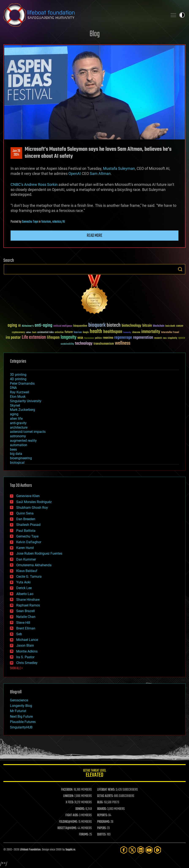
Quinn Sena (25, 513)
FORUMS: (84, 835)
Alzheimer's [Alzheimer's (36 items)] (28, 326)
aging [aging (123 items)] (12, 326)
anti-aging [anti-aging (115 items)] (44, 326)
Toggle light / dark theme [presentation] (182, 15)
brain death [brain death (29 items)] (170, 326)
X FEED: (70, 802)
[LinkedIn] (141, 850)
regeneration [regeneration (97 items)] (143, 338)
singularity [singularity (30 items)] (172, 338)
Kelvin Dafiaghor (29, 542)
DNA (13, 388)
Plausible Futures (23, 722)
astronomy (18, 436)
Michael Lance (27, 640)
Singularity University (26, 401)
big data (16, 454)
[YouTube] (149, 850)
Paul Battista (26, 531)
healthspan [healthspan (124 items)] (113, 332)
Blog (95, 34)
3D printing (18, 375)
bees (13, 449)
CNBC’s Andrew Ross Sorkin (34, 184)
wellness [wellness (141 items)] (123, 343)
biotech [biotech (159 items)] (114, 325)
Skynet (15, 405)
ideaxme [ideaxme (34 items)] (136, 333)
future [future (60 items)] (69, 332)
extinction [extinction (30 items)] (59, 333)
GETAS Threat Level (94, 774)
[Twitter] (132, 850)
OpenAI (75, 173)
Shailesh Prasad (28, 525)
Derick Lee (24, 588)
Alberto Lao (25, 594)
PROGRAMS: (104, 822)
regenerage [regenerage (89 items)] (123, 338)
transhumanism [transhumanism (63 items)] (104, 344)
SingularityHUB (21, 727)
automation (19, 445)
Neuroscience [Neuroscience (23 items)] (89, 338)
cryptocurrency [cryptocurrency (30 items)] (18, 333)
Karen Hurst (25, 548)
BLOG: (100, 802)
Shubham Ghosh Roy (32, 508)
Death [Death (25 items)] (34, 333)
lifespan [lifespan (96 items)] (53, 338)
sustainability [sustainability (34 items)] (67, 344)
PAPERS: (102, 828)
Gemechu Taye (30, 222)
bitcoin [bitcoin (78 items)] (147, 326)
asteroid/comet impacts (28, 432)
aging (14, 414)
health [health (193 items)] (96, 332)
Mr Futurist (18, 711)
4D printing (18, 379)
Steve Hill (23, 623)
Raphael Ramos (28, 605)
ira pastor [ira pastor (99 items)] (13, 338)
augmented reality (23, 441)
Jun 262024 (16, 153)
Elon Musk (18, 397)
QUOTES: (102, 835)
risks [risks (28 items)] (165, 338)
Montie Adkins (27, 651)
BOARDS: (102, 809)
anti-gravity (18, 423)
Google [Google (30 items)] (86, 333)
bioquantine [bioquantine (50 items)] (80, 326)
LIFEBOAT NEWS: (106, 790)
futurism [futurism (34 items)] (78, 333)
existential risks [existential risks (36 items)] (46, 333)
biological (17, 463)
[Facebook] (124, 850)
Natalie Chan (26, 617)
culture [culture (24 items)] (29, 333)
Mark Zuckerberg (22, 410)
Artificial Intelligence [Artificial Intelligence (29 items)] (63, 326)
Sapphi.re (70, 850)
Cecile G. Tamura (29, 577)
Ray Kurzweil (20, 392)
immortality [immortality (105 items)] (151, 332)
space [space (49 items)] (182, 338)
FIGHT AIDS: (72, 815)
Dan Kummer (26, 559)
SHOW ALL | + (16, 668)
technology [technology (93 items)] (84, 344)
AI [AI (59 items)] (19, 326)
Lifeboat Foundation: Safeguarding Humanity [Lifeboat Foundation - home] (84, 15)
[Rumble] (158, 850)
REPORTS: (102, 815)
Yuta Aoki (23, 582)
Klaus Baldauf (27, 571)
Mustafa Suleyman (119, 168)
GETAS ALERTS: (105, 796)
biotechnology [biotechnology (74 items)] (131, 326)
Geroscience (19, 700)
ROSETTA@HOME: (67, 828)
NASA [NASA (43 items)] (80, 338)
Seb (19, 634)
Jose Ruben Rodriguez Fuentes (39, 553)
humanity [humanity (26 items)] (127, 333)
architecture (19, 427)
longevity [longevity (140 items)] (69, 337)
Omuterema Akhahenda (34, 565)
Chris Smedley (27, 663)
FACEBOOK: (67, 790)
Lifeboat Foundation (30, 850)
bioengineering (21, 458)
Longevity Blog (21, 706)
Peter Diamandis (22, 383)
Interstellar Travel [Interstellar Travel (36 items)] (170, 333)
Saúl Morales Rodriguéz (34, 502)
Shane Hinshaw (28, 600)
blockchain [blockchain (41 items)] (159, 326)
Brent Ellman (26, 628)
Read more (95, 236)
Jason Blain (25, 645)
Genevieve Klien (28, 496)
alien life (16, 419)
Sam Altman (100, 173)
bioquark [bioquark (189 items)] (97, 325)
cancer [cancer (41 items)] (180, 326)
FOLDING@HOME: (68, 822)
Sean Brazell (26, 611)
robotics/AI (59, 222)
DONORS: (80, 809)
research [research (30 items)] (158, 338)
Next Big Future (21, 716)
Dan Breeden (26, 519)
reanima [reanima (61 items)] (108, 338)
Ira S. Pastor (25, 657)
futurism (46, 222)
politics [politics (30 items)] (98, 338)
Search (180, 269)
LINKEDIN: (68, 796)
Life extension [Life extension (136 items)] (34, 337)
